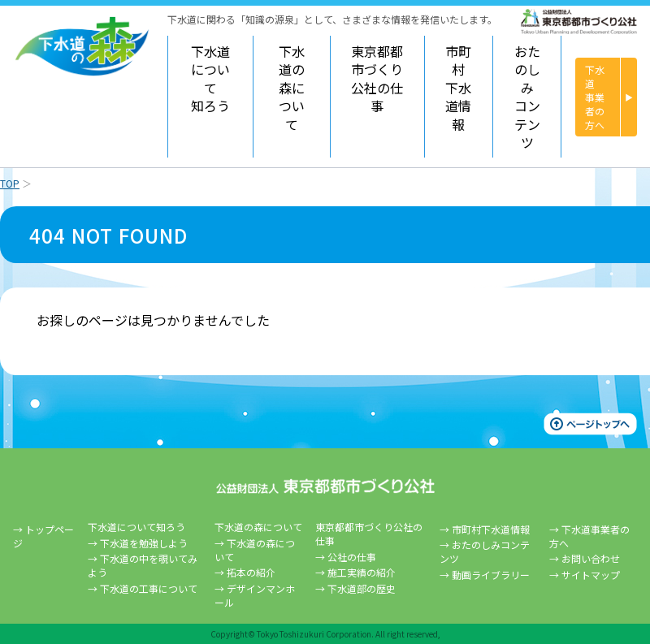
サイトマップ (591, 575)
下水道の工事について (149, 588)
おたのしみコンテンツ (527, 97)
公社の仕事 (352, 557)
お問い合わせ (591, 558)
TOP (10, 183)
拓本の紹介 (251, 572)
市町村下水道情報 (458, 88)
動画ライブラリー (491, 575)
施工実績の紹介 (362, 572)
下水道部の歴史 (362, 588)
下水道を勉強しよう (144, 543)
